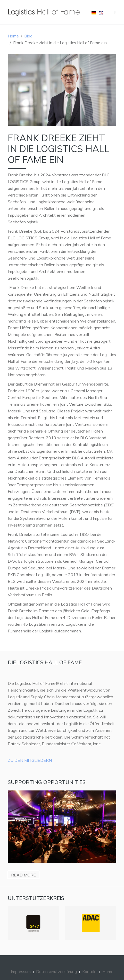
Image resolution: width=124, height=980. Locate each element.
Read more (23, 875)
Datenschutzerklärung (56, 971)
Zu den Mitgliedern (30, 760)
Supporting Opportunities (47, 782)
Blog (28, 36)
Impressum (21, 971)
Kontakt (90, 971)
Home (13, 36)
